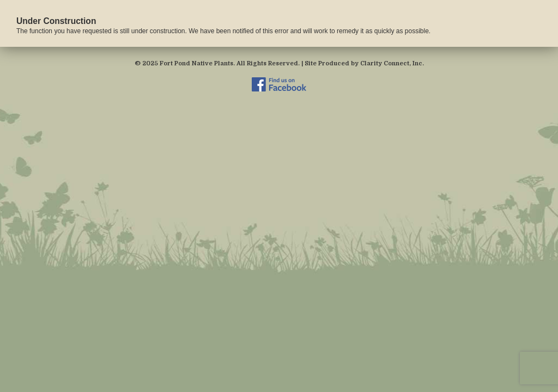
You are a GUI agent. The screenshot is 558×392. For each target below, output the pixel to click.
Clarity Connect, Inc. (392, 63)
